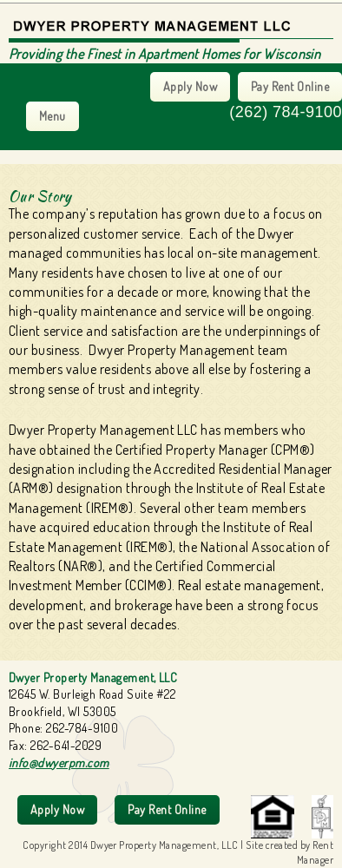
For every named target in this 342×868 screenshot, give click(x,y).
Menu (53, 116)
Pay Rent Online (290, 86)
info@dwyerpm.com (59, 763)
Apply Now (190, 86)
